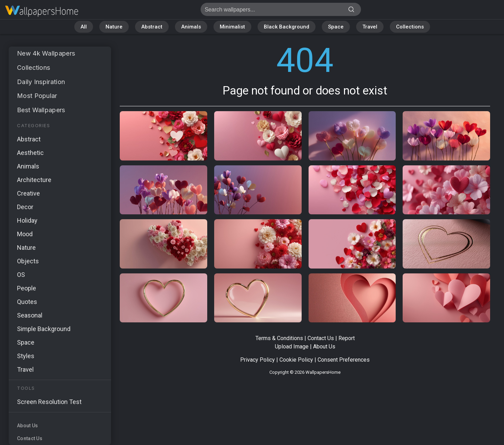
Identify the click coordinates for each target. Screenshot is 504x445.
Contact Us (30, 438)
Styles (26, 356)
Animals (191, 27)
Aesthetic (30, 153)
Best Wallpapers (41, 110)
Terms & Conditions (279, 338)
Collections (410, 27)
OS (21, 275)
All (84, 27)
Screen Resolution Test (49, 402)
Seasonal (30, 315)
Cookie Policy (296, 360)
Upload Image (292, 347)
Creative (28, 193)
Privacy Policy (258, 360)
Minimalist (232, 27)
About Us (27, 426)
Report (347, 338)
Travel (370, 27)
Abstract (152, 27)
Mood (25, 234)
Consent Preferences (344, 360)
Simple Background (44, 329)
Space (336, 27)
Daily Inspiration (41, 82)
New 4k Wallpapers (46, 53)
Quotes (27, 302)
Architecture (34, 180)
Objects (28, 261)
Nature (114, 27)
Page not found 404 (42, 11)
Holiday (27, 220)
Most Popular (37, 96)
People (27, 288)
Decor (25, 207)
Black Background (287, 27)
